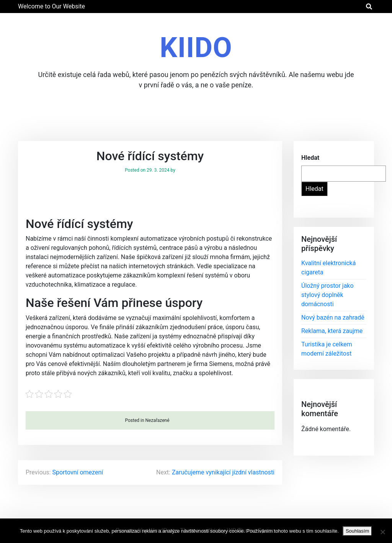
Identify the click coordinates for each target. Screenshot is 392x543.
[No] (382, 532)
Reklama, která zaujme (332, 331)
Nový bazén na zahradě (333, 317)
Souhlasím (357, 531)
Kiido (196, 48)
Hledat (310, 158)
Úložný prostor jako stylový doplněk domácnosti (327, 295)
